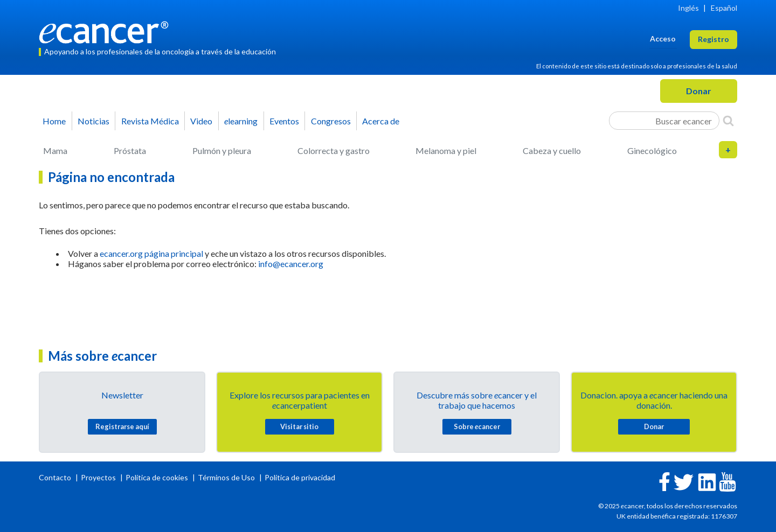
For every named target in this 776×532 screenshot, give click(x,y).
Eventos (284, 121)
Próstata (130, 150)
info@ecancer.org (291, 264)
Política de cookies (157, 477)
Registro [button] (713, 39)
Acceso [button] (663, 38)
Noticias (93, 121)
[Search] (728, 121)
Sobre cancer (477, 426)
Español (724, 8)
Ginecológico (652, 150)
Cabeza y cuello (552, 150)
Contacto (56, 477)
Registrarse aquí (122, 426)
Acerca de (381, 121)
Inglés (688, 8)
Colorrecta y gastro (334, 150)
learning (241, 121)
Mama (55, 150)
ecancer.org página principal (151, 253)
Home (54, 121)
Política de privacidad (300, 477)
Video (201, 121)
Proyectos (99, 477)
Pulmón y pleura (222, 150)
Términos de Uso (226, 477)
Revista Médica (150, 121)
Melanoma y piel (446, 150)
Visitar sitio (299, 426)
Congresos (331, 121)
